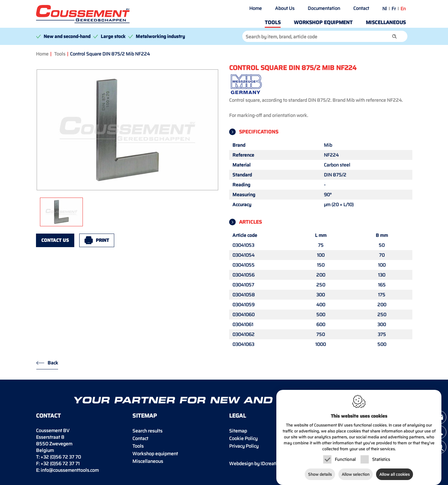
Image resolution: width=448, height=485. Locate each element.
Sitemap (238, 431)
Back (53, 363)
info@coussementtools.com (70, 470)
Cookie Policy (243, 438)
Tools (273, 22)
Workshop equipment (323, 22)
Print (102, 240)
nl (385, 9)
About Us (285, 8)
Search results (147, 431)
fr (394, 9)
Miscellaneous (386, 22)
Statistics (381, 453)
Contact (361, 8)
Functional (345, 453)
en (403, 9)
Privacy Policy (244, 446)
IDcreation (256, 464)
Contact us (55, 240)
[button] (395, 36)
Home (256, 8)
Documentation (324, 8)
